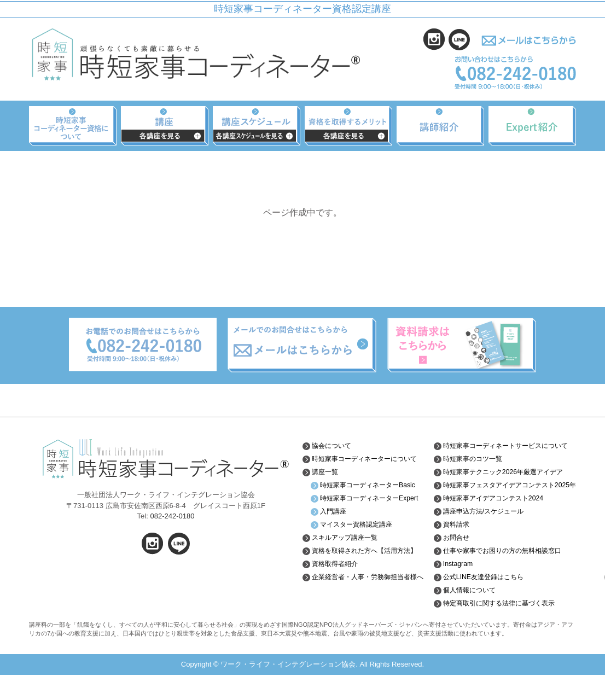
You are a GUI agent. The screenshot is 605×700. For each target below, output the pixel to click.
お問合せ (453, 563)
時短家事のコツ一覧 (472, 467)
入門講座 (335, 536)
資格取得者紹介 (339, 597)
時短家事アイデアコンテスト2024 (496, 523)
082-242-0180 (172, 516)
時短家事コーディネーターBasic (366, 497)
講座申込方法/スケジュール (485, 536)
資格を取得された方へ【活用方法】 (365, 580)
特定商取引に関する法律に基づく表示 (503, 628)
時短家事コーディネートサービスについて (507, 450)
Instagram (455, 589)
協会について (335, 446)
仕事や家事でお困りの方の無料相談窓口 (507, 576)
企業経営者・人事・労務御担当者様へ (369, 614)
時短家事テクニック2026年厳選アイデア (504, 484)
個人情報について (468, 615)
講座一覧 (327, 480)
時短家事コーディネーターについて (369, 463)
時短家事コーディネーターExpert (366, 519)
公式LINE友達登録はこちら (484, 602)
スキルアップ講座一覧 (350, 563)
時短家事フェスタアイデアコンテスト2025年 (503, 506)
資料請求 (453, 550)
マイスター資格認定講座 (362, 550)
